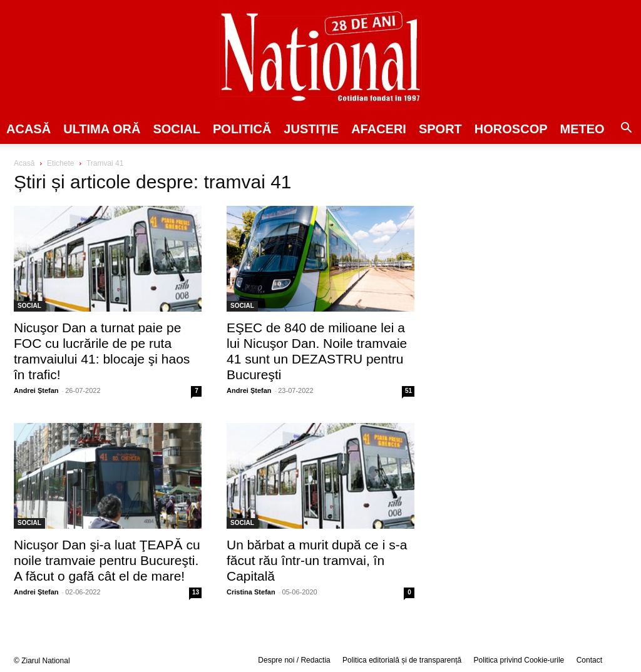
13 (196, 592)
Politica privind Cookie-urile (519, 660)
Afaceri (379, 129)
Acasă (28, 129)
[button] (626, 130)
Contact (589, 660)
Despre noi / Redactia (294, 660)
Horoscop (511, 129)
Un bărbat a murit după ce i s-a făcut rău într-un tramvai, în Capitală (317, 560)
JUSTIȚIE (311, 129)
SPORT (440, 129)
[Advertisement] (533, 254)
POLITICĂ (242, 129)
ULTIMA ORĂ (102, 129)
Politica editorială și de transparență (402, 660)
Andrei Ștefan (36, 390)
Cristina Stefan (251, 592)
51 (408, 391)
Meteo (582, 129)
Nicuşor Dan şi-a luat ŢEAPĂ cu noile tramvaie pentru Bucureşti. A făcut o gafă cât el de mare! (107, 560)
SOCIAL (177, 129)
